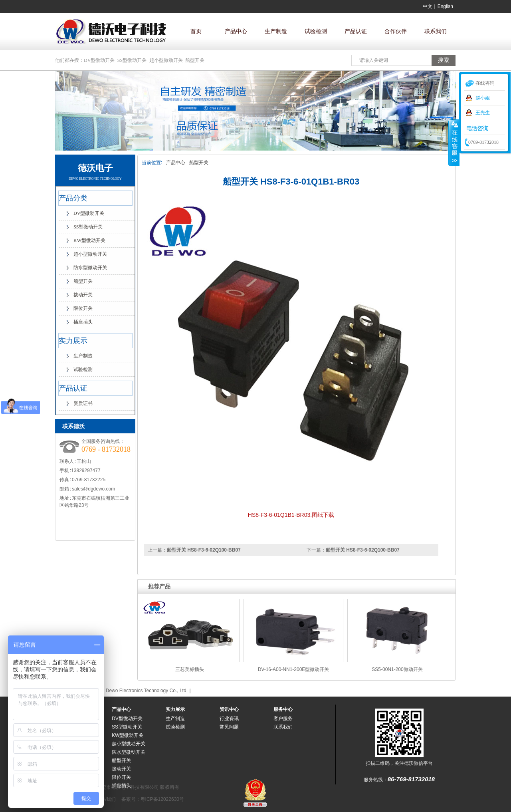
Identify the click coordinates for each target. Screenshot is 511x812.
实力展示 (73, 341)
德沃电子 (95, 168)
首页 (196, 31)
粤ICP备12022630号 (162, 799)
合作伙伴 (396, 31)
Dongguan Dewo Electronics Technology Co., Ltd (134, 691)
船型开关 (195, 60)
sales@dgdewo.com (93, 489)
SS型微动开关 (132, 60)
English (445, 6)
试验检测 (316, 31)
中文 (428, 6)
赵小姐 (483, 98)
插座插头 (83, 322)
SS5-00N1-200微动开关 (397, 669)
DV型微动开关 (99, 60)
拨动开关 (83, 295)
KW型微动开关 (89, 240)
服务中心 (283, 709)
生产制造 (276, 31)
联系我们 (436, 31)
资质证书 (83, 403)
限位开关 (83, 308)
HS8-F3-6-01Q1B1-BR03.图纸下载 (291, 515)
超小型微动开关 (166, 60)
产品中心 (236, 31)
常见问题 (229, 727)
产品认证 (356, 31)
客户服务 (283, 719)
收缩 (454, 143)
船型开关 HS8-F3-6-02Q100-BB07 (363, 550)
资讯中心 (229, 709)
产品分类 (73, 198)
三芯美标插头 (190, 669)
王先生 (483, 113)
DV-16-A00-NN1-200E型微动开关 (294, 669)
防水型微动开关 (90, 268)
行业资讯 (229, 719)
